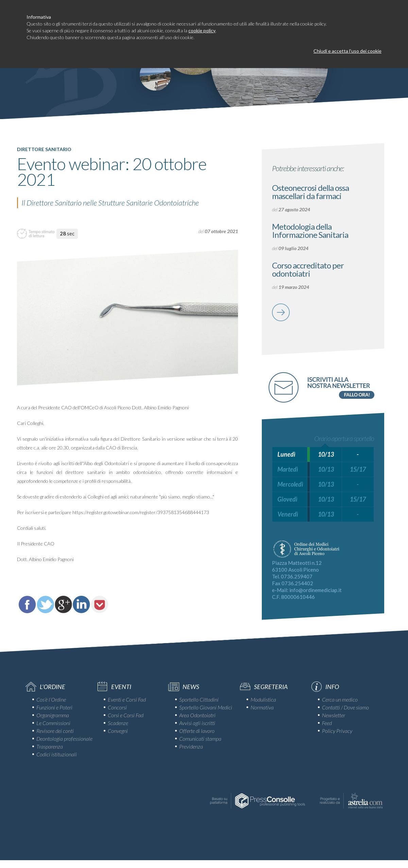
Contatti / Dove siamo (345, 707)
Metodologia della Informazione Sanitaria (310, 231)
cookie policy (202, 30)
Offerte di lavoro (197, 731)
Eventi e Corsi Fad (127, 699)
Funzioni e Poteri (54, 707)
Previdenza (191, 746)
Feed (327, 723)
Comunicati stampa (200, 739)
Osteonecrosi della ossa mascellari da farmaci (310, 192)
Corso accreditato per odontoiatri (308, 269)
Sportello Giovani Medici (206, 707)
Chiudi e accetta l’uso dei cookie (347, 51)
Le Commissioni (53, 723)
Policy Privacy (337, 731)
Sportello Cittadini (199, 699)
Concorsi (117, 707)
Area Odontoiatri (197, 715)
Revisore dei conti (55, 731)
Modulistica (263, 699)
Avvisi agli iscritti (197, 723)
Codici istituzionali (57, 754)
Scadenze (118, 723)
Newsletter (334, 715)
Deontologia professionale (64, 739)
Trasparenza (50, 746)
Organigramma (53, 715)
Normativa (262, 707)
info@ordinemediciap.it (316, 590)
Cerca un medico (340, 699)
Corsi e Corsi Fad (126, 715)
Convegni (118, 731)
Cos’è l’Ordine (51, 699)
